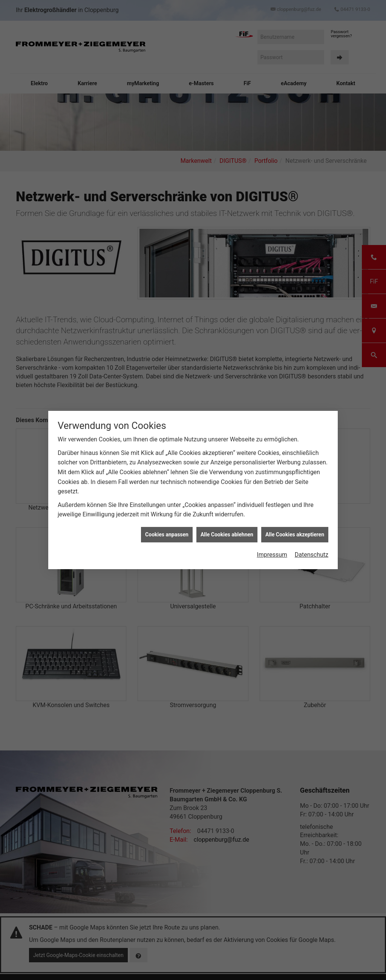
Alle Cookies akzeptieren (295, 525)
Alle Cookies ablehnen (227, 525)
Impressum (272, 546)
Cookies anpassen (167, 525)
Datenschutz (312, 546)
